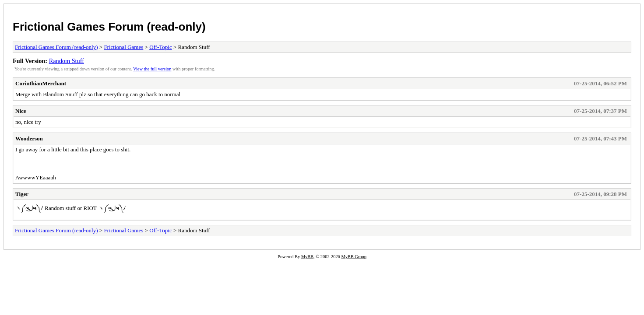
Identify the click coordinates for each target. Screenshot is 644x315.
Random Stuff (67, 61)
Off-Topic (161, 47)
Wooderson (29, 138)
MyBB (307, 257)
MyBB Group (354, 257)
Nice (21, 111)
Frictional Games (123, 47)
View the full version (152, 69)
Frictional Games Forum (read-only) (109, 27)
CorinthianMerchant (41, 83)
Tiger (22, 194)
